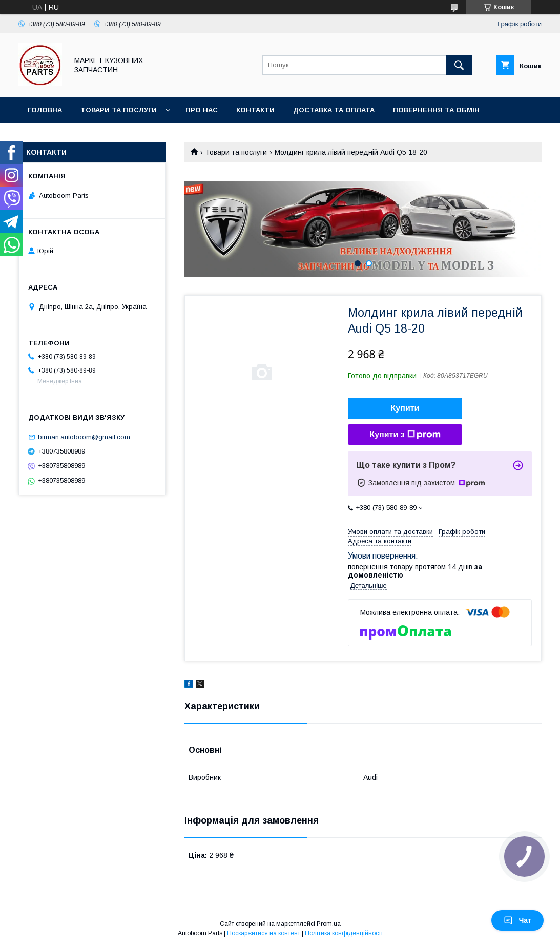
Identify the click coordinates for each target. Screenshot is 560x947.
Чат (517, 920)
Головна (45, 110)
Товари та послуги (119, 110)
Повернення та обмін (436, 110)
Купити (405, 408)
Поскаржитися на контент (264, 933)
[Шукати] (459, 65)
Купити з (405, 435)
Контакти (255, 110)
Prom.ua (329, 924)
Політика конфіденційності (344, 933)
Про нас (202, 110)
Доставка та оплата (334, 110)
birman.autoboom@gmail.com (84, 437)
